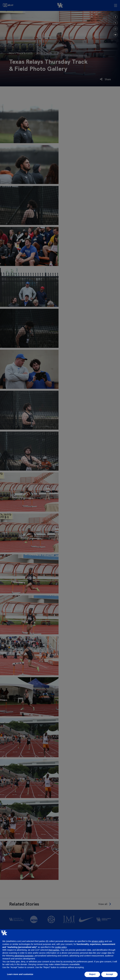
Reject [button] (92, 974)
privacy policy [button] (98, 941)
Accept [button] (109, 974)
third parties (54, 950)
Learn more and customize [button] (20, 974)
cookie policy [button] (61, 947)
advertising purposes (24, 956)
